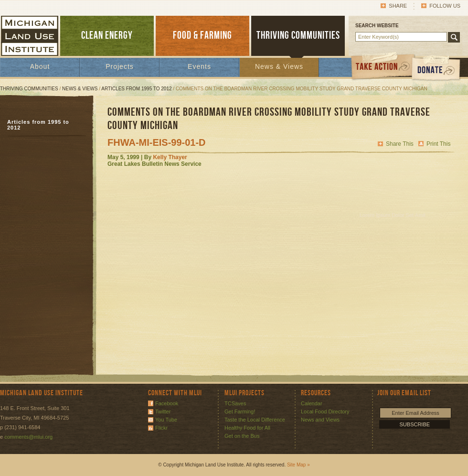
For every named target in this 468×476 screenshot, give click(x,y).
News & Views (279, 66)
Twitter (163, 411)
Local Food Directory (325, 411)
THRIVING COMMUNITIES (298, 36)
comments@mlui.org (28, 437)
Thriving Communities (29, 89)
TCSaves (235, 403)
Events (199, 66)
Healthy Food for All (247, 428)
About (40, 66)
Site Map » (298, 465)
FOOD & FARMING (202, 36)
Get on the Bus (242, 436)
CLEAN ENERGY (107, 36)
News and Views (320, 420)
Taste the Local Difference (255, 420)
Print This (438, 144)
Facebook (167, 403)
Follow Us (445, 6)
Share (398, 6)
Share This (400, 144)
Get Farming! (240, 411)
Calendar (312, 403)
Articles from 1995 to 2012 (136, 89)
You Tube (166, 420)
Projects (120, 66)
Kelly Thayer (170, 157)
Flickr (161, 428)
